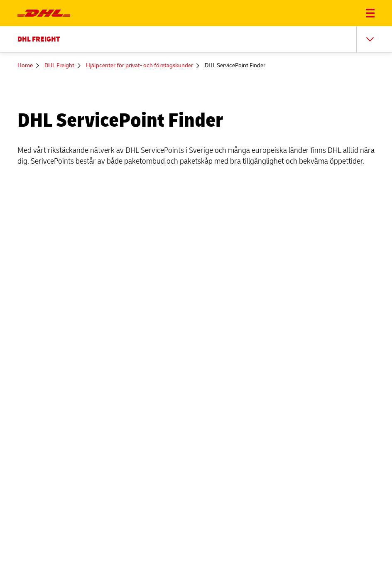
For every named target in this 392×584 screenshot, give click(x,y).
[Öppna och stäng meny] (370, 13)
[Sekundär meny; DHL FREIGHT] (196, 39)
